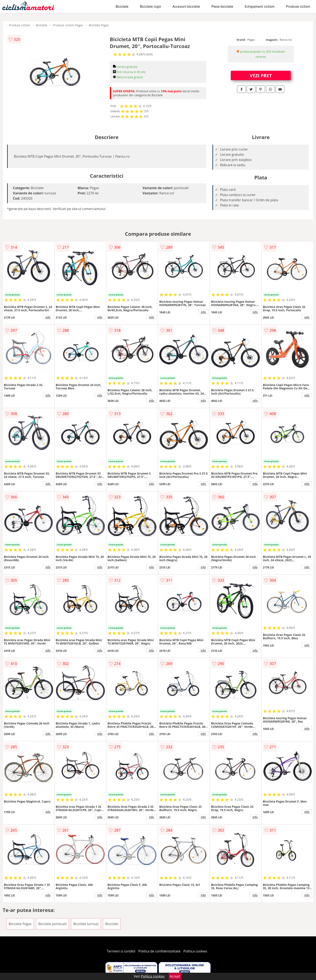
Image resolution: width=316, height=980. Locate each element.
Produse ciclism (298, 6)
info (48, 317)
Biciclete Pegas (99, 25)
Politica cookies (195, 951)
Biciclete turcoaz (86, 924)
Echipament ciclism (260, 6)
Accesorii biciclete (186, 6)
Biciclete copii (150, 6)
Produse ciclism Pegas (68, 25)
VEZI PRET (261, 75)
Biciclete (122, 6)
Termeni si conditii (121, 951)
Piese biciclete (222, 6)
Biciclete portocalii (52, 924)
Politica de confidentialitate (159, 951)
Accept (175, 976)
